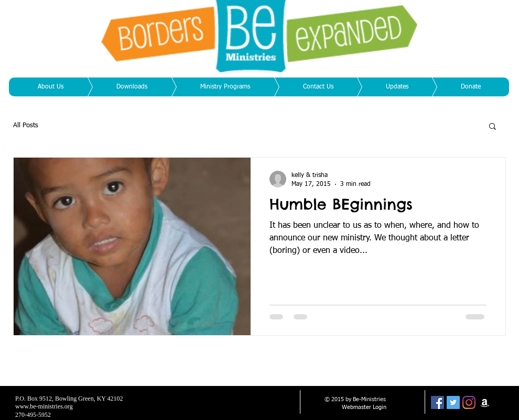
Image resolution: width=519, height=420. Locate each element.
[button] (493, 127)
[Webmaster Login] (364, 408)
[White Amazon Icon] (485, 402)
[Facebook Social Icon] (437, 402)
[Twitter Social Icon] (453, 402)
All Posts (26, 125)
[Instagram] (469, 402)
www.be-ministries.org (44, 406)
